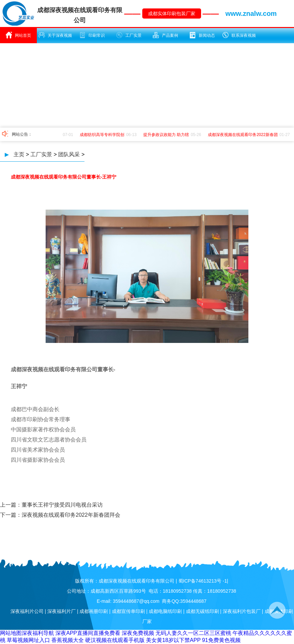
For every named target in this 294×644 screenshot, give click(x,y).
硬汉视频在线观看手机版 (115, 640)
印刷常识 (92, 35)
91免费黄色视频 (221, 640)
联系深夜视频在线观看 (239, 37)
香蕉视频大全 (68, 640)
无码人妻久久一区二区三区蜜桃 (193, 633)
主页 (19, 154)
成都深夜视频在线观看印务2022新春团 (244, 135)
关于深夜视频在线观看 (55, 37)
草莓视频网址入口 (28, 640)
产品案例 (165, 35)
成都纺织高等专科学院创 (103, 135)
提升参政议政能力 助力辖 (167, 135)
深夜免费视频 (138, 633)
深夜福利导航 (38, 633)
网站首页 (18, 35)
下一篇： (11, 515)
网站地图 (11, 633)
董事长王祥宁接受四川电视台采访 (62, 505)
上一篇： (11, 505)
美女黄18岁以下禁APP (173, 640)
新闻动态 (202, 35)
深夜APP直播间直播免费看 (88, 633)
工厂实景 (129, 35)
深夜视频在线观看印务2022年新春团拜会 (71, 515)
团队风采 (69, 154)
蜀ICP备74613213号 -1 (203, 581)
